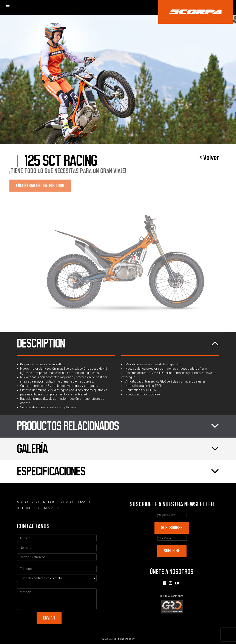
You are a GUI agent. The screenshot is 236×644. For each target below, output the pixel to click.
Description (118, 344)
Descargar (53, 508)
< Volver (209, 158)
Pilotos (67, 502)
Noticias (50, 502)
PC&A (35, 502)
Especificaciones (118, 472)
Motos (22, 502)
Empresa (83, 502)
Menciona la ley (126, 639)
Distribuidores (29, 508)
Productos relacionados (118, 426)
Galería (118, 449)
